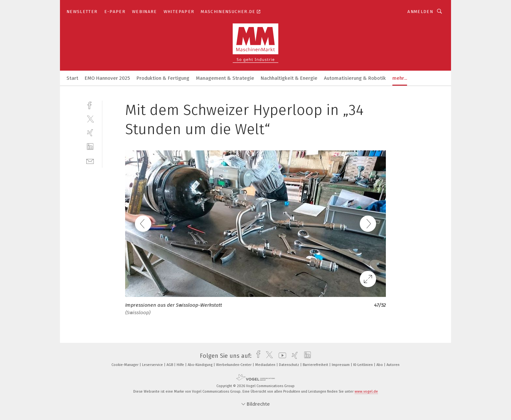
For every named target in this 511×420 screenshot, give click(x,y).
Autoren (393, 365)
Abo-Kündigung (201, 365)
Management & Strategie (225, 78)
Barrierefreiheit (316, 365)
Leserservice (153, 365)
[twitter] (90, 119)
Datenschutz (290, 365)
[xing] (90, 133)
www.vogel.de (366, 392)
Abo (380, 365)
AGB (170, 365)
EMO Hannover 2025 (107, 78)
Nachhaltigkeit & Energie (289, 78)
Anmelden (420, 12)
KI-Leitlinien (364, 365)
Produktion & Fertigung (163, 78)
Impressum (341, 365)
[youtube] (281, 356)
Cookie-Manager (125, 365)
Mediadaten (266, 365)
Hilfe (181, 365)
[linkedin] (90, 147)
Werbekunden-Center (234, 365)
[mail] (90, 161)
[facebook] (90, 105)
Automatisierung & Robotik (355, 78)
